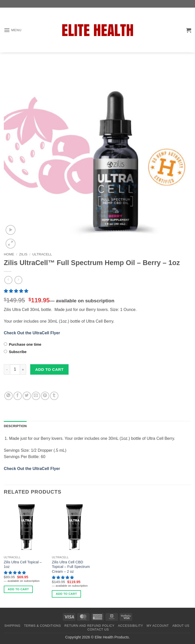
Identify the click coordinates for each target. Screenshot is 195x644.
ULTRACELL (42, 254)
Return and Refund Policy (90, 626)
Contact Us (98, 630)
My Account (158, 626)
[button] (13, 30)
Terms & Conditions (42, 626)
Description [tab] (15, 426)
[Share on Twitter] (27, 396)
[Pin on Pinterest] (45, 396)
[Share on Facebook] (18, 396)
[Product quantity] (15, 369)
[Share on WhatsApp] (9, 396)
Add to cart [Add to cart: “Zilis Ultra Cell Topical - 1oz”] (18, 589)
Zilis (23, 254)
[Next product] (8, 280)
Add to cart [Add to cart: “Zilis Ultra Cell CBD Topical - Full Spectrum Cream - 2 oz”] (66, 594)
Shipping (12, 626)
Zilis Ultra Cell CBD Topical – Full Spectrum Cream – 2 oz (71, 567)
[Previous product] (18, 280)
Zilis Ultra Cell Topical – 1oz (23, 564)
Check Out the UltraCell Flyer (32, 333)
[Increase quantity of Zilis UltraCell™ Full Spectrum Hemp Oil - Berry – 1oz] (23, 369)
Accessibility (131, 626)
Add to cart (50, 369)
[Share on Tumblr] (54, 396)
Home (9, 254)
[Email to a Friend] (36, 396)
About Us (181, 626)
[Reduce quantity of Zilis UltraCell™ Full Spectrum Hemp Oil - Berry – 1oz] (7, 369)
